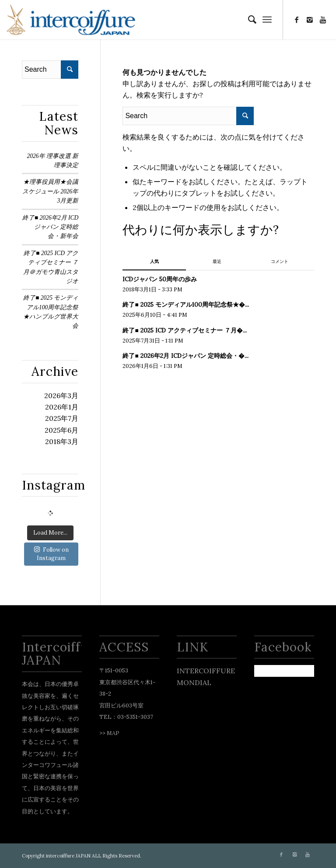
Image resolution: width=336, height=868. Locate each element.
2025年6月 (61, 430)
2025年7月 (62, 418)
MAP (113, 733)
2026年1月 (62, 407)
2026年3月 (61, 395)
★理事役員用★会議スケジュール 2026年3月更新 (51, 191)
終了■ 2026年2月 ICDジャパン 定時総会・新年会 (50, 227)
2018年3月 (62, 441)
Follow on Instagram (51, 554)
